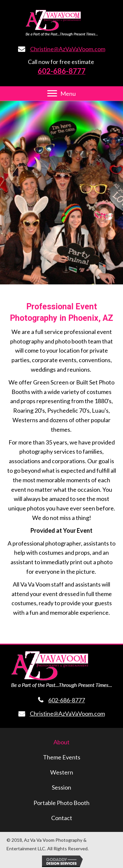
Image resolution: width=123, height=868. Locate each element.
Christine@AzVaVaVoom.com (68, 49)
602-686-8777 (67, 700)
